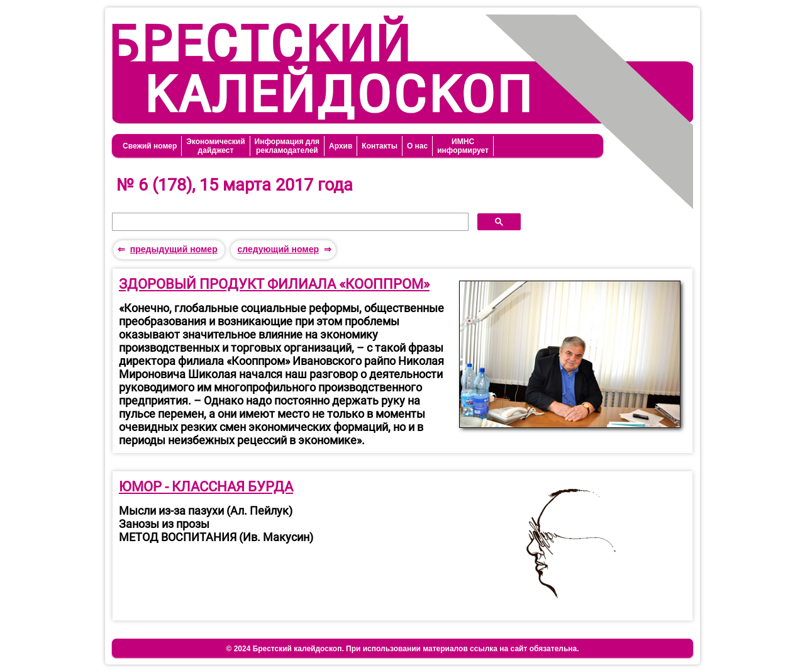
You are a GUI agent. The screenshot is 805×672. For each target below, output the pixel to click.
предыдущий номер (174, 249)
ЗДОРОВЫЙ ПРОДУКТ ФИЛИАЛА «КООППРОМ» (274, 284)
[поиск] (289, 222)
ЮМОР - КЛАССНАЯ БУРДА (206, 487)
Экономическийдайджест (215, 146)
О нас (417, 146)
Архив (341, 146)
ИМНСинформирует (463, 146)
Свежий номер (150, 146)
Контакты (380, 146)
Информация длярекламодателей (287, 146)
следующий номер (278, 249)
